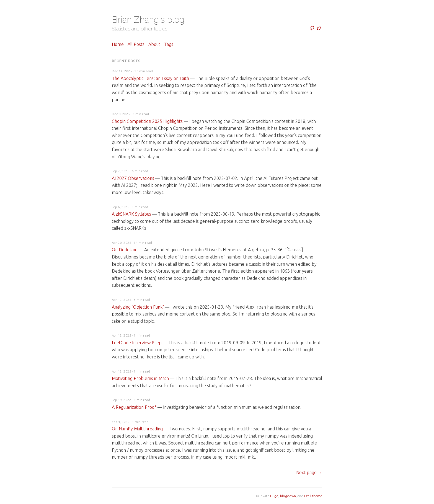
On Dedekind (125, 250)
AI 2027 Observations (133, 178)
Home (118, 44)
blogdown (288, 496)
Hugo (274, 496)
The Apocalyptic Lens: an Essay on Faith (150, 78)
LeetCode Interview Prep (137, 343)
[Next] (309, 472)
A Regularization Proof (134, 407)
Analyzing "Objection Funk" (138, 307)
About (154, 44)
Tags (169, 44)
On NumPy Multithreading (137, 429)
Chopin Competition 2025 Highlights (147, 121)
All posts (136, 44)
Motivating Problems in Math (140, 378)
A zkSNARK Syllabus (131, 214)
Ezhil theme (313, 496)
